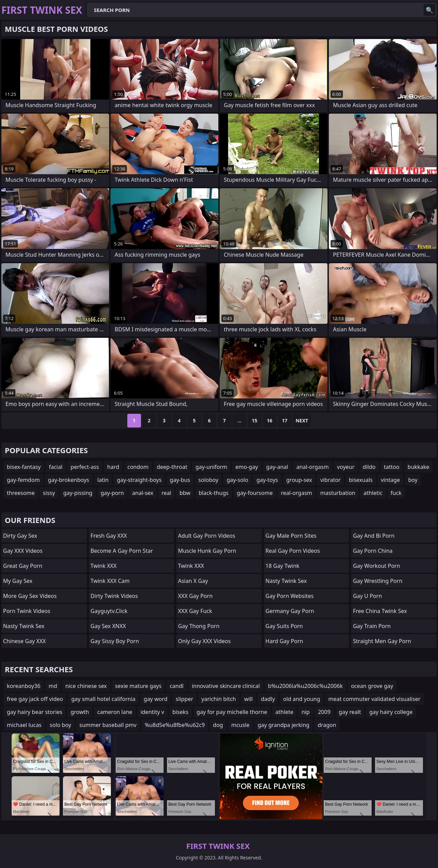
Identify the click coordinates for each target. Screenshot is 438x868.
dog (218, 725)
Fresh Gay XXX (109, 536)
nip (306, 712)
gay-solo (237, 480)
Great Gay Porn (23, 566)
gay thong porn (199, 626)
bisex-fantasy (24, 467)
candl (177, 686)
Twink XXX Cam (110, 581)
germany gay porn (290, 611)
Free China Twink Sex (380, 611)
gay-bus (180, 480)
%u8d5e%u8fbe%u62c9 (175, 725)
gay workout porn (376, 566)
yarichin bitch (219, 699)
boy (413, 480)
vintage (390, 480)
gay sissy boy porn (115, 641)
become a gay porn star (122, 551)
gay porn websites (290, 596)
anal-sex (143, 493)
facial (56, 467)
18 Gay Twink (282, 566)
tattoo (391, 467)
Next (302, 420)
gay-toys (267, 480)
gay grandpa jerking (284, 725)
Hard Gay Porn (284, 641)
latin (103, 480)
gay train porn (372, 626)
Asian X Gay (193, 581)
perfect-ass (85, 467)
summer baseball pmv (108, 725)
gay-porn (112, 493)
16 (270, 420)
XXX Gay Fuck (195, 611)
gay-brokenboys (68, 480)
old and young (301, 699)
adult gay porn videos (207, 536)
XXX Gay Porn (195, 596)
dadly (268, 699)
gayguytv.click (109, 611)
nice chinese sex (86, 686)
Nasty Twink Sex (24, 626)
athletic (373, 493)
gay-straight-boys (139, 480)
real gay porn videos (293, 551)
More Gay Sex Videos (30, 596)
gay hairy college (391, 712)
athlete (285, 712)
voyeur (346, 467)
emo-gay (247, 467)
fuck (396, 493)
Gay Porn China (373, 551)
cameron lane (115, 712)
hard (113, 467)
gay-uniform (211, 467)
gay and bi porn (374, 536)
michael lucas (24, 725)
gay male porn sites (291, 536)
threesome (21, 493)
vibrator (330, 480)
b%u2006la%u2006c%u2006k (305, 686)
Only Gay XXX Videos (204, 641)
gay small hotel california (103, 699)
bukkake (418, 467)
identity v (152, 712)
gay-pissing (78, 493)
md (53, 686)
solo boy (60, 725)
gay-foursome (255, 493)
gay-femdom (23, 480)
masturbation (338, 493)
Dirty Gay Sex (20, 536)
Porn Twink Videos (27, 611)
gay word (156, 699)
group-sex (299, 480)
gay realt (350, 712)
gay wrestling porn (377, 581)
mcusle (240, 725)
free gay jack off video (35, 699)
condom (138, 467)
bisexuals (360, 480)
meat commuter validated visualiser (375, 699)
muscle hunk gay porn (207, 551)
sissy (49, 493)
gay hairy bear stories (35, 712)
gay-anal (277, 467)
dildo (369, 467)
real (166, 493)
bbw (185, 493)
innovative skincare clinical (226, 686)
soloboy (209, 480)
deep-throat (172, 467)
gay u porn (367, 596)
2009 (324, 712)
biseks (181, 712)
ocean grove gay (372, 686)
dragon (327, 725)
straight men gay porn (382, 641)
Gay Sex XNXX (108, 626)
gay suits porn (284, 626)
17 (285, 420)
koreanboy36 (24, 686)
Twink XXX (104, 566)
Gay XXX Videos (23, 551)
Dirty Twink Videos (114, 596)
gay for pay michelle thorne (232, 712)
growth (80, 712)
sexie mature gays (138, 686)
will (249, 699)
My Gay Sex (18, 581)
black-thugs (213, 493)
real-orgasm (297, 493)
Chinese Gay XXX (24, 641)
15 (255, 420)
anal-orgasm (313, 467)
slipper (184, 699)
